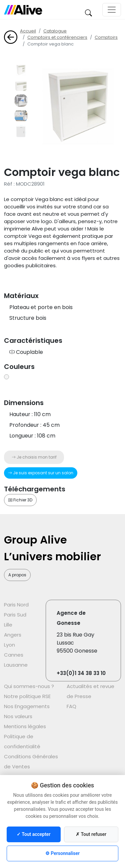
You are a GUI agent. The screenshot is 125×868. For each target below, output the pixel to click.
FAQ (71, 706)
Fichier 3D (20, 500)
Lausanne (16, 665)
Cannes (14, 655)
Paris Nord (16, 605)
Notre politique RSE (27, 696)
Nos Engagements (27, 706)
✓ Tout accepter (33, 834)
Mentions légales (25, 726)
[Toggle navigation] (112, 10)
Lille (8, 625)
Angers (13, 635)
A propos (17, 575)
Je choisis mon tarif (34, 457)
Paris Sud (15, 615)
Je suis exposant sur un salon (41, 473)
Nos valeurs (18, 716)
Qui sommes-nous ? (29, 686)
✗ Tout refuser (91, 834)
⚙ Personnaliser (62, 853)
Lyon (9, 645)
